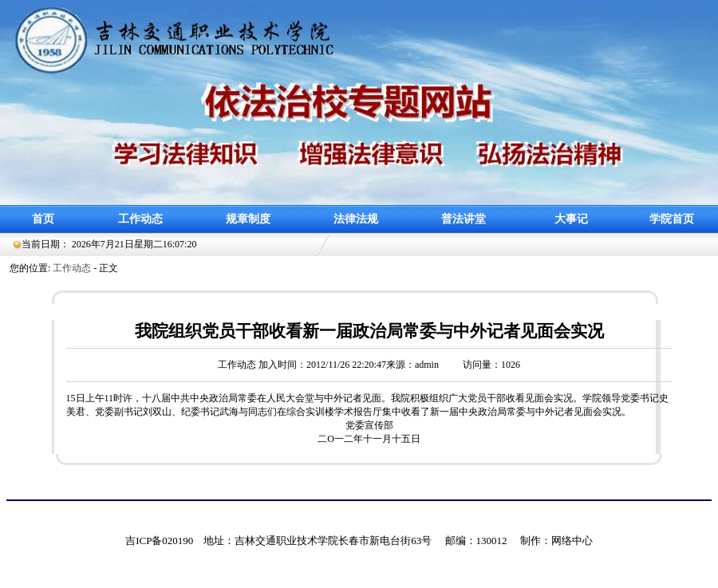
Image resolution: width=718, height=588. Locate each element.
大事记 (571, 219)
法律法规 (356, 219)
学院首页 (672, 219)
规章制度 (248, 219)
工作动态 (140, 219)
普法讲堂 (464, 219)
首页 (43, 219)
